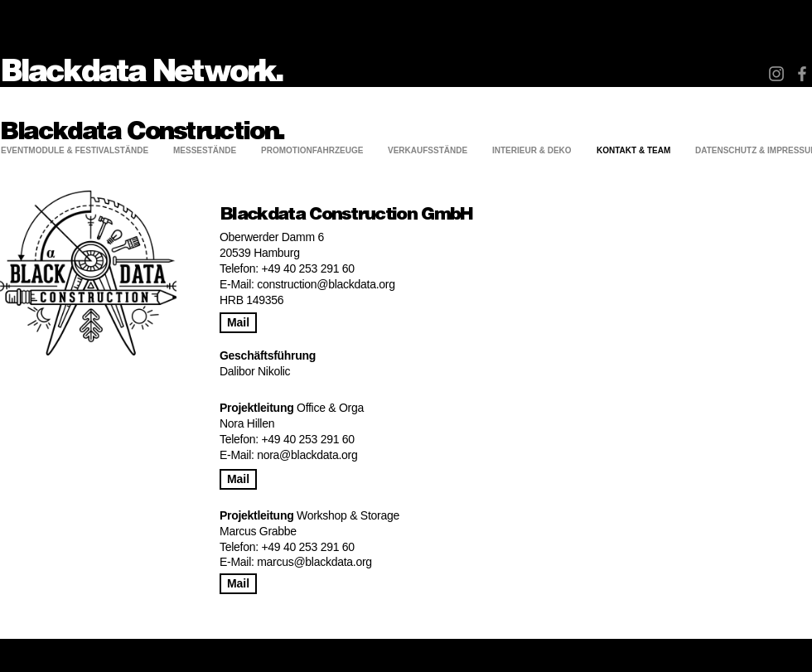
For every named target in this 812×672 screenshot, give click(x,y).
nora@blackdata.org (307, 455)
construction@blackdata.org (326, 284)
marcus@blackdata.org (314, 562)
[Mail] (238, 323)
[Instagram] (776, 74)
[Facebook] (802, 74)
